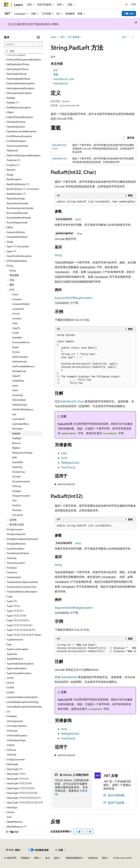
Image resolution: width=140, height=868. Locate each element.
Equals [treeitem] (15, 347)
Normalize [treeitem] (17, 429)
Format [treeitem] (16, 352)
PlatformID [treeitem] (12, 150)
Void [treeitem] (9, 817)
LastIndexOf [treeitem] (18, 419)
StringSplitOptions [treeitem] (16, 544)
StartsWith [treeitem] (18, 462)
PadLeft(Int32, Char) (64, 79)
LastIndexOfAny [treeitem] (20, 424)
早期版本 (25, 858)
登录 (134, 4)
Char (79, 233)
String (58, 255)
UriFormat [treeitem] (12, 731)
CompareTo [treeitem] (18, 309)
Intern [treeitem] (15, 390)
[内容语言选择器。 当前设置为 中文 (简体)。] (13, 850)
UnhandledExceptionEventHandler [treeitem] (24, 707)
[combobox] (23, 44)
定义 (56, 70)
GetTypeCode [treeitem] (19, 371)
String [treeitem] (13, 270)
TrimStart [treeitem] (17, 510)
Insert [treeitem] (15, 385)
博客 (36, 858)
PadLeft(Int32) (61, 83)
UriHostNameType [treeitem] (16, 740)
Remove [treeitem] (16, 443)
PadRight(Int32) (70, 463)
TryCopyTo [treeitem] (18, 515)
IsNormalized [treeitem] (19, 400)
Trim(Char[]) (68, 467)
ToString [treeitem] (16, 486)
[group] (95, 202)
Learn (54, 37)
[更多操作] (133, 37)
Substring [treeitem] (17, 467)
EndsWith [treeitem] (17, 338)
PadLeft (79, 320)
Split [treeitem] (14, 457)
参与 (48, 858)
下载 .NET (129, 14)
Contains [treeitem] (17, 318)
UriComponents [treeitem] (15, 721)
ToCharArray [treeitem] (19, 472)
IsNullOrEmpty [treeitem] (20, 405)
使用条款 (93, 858)
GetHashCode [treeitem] (19, 361)
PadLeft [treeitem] (16, 433)
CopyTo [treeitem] (16, 328)
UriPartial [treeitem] (11, 755)
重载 (56, 74)
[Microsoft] (6, 5)
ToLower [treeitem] (16, 476)
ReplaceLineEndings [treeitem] (22, 453)
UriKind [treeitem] (11, 745)
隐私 (56, 858)
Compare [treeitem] (17, 299)
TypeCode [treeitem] (12, 654)
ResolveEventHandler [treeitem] (18, 203)
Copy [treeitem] (15, 323)
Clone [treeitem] (15, 294)
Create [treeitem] (16, 333)
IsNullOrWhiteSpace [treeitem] (23, 409)
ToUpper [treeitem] (17, 491)
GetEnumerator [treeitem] (20, 357)
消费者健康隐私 (73, 858)
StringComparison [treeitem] (16, 534)
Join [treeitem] (14, 414)
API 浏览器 (74, 37)
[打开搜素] (126, 5)
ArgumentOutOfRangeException (74, 298)
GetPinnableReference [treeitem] (23, 366)
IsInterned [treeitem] (17, 395)
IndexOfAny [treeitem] (18, 381)
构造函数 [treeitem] (14, 275)
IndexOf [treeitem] (16, 376)
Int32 (78, 219)
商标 (104, 858)
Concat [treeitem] (16, 313)
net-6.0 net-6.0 (66, 484)
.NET (62, 37)
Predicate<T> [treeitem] (14, 160)
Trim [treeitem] (14, 501)
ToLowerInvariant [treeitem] (21, 481)
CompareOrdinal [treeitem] (21, 304)
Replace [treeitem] (16, 448)
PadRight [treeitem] (17, 438)
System (66, 101)
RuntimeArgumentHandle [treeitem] (20, 208)
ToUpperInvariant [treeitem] (21, 496)
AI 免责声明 (10, 858)
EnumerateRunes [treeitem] (21, 342)
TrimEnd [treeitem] (16, 505)
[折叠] (38, 37)
